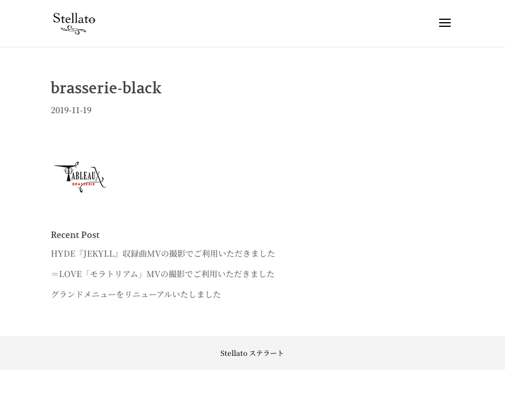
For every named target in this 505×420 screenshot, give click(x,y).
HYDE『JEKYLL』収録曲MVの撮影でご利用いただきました (163, 253)
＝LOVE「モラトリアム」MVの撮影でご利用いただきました (163, 274)
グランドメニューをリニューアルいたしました (136, 294)
